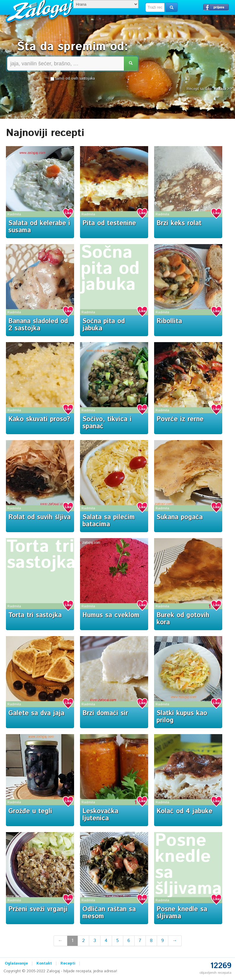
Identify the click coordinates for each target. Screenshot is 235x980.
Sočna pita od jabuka (110, 269)
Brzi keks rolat (179, 223)
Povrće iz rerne (180, 419)
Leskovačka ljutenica (100, 815)
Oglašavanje (16, 964)
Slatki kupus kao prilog (182, 717)
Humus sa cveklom (111, 615)
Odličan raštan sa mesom (109, 913)
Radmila (14, 214)
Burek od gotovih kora (183, 619)
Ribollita (169, 321)
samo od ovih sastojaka (73, 79)
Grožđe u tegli (30, 811)
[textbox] (155, 7)
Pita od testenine (109, 223)
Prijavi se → (216, 7)
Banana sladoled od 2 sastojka (38, 325)
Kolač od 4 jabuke (184, 811)
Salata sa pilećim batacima (109, 521)
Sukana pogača (180, 517)
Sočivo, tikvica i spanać (107, 423)
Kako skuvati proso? (39, 419)
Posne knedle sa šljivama (188, 865)
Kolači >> (223, 89)
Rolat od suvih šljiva (39, 517)
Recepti (68, 964)
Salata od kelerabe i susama (39, 227)
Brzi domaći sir (105, 713)
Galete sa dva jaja (36, 713)
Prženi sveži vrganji (38, 909)
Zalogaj (40, 11)
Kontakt (44, 964)
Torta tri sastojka (41, 555)
